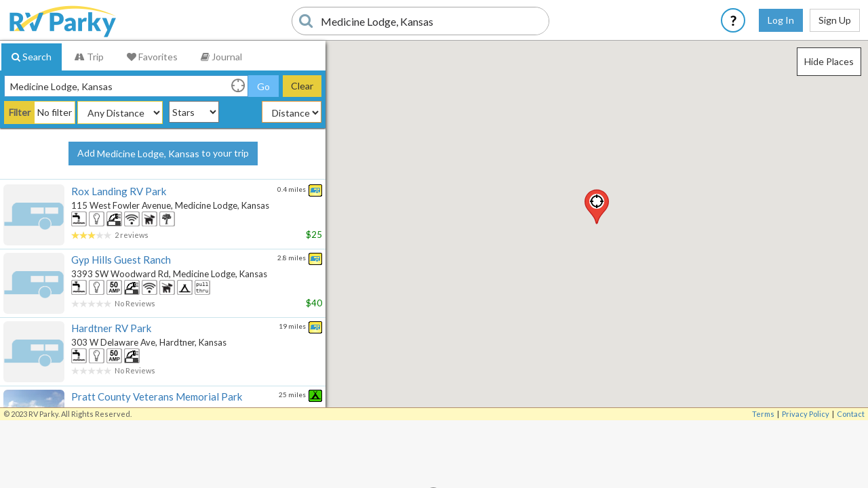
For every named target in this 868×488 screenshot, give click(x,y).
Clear (302, 86)
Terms (763, 414)
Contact (851, 414)
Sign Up (835, 20)
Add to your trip (163, 154)
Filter (20, 112)
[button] (597, 207)
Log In (781, 20)
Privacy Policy (806, 414)
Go (263, 86)
